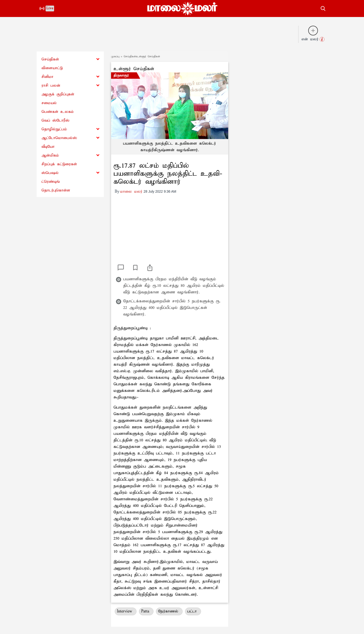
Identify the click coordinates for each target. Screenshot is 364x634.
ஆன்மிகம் (50, 155)
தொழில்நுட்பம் (54, 129)
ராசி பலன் (51, 86)
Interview (126, 611)
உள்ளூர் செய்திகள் (134, 69)
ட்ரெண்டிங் (51, 182)
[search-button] (323, 8)
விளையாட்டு (52, 68)
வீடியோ (48, 147)
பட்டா (193, 611)
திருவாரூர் (121, 75)
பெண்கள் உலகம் (58, 112)
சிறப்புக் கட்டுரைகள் (59, 164)
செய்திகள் (50, 59)
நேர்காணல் (169, 611)
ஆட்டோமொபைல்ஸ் (59, 138)
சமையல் (49, 103)
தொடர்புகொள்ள (56, 190)
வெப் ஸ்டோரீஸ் (55, 120)
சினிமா (47, 77)
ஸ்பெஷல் (50, 173)
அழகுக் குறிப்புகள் (58, 94)
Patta (146, 611)
